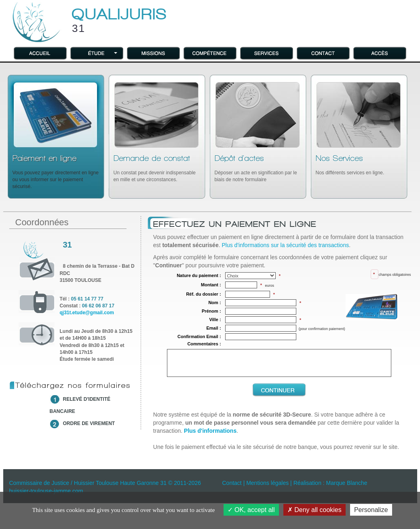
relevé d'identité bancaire (80, 405)
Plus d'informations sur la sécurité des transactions (285, 245)
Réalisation (307, 483)
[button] (97, 53)
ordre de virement (89, 423)
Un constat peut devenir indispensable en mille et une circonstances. (155, 168)
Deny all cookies (314, 510)
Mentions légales (267, 483)
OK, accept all (251, 510)
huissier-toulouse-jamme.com (46, 491)
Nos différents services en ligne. (350, 165)
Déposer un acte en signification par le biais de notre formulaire (256, 168)
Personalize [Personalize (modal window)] (371, 510)
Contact (232, 483)
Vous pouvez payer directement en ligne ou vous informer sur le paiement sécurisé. (56, 172)
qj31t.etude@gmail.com (87, 313)
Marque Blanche (347, 483)
